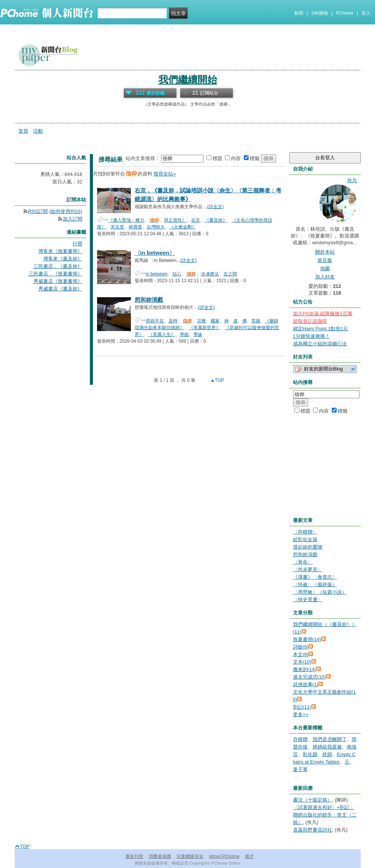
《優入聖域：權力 (126, 220)
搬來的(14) (305, 669)
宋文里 (117, 227)
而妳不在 (155, 321)
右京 (196, 220)
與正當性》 (175, 220)
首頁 (23, 131)
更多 (301, 715)
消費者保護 (160, 856)
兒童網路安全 (190, 856)
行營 (77, 244)
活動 (38, 131)
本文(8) (301, 654)
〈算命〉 (303, 562)
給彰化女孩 (305, 539)
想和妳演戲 (149, 300)
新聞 (299, 13)
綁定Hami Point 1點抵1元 (321, 329)
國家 (215, 321)
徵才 (249, 856)
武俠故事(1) (306, 684)
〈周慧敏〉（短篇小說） (320, 592)
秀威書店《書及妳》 (60, 289)
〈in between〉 (155, 253)
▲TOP (217, 380)
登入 (366, 13)
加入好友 (325, 277)
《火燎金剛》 (183, 227)
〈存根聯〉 (305, 532)
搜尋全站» (165, 174)
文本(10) (302, 662)
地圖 (325, 268)
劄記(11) (302, 707)
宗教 (202, 321)
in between (157, 274)
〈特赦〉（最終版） (315, 584)
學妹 (198, 334)
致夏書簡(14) (307, 639)
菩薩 (256, 321)
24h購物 (320, 13)
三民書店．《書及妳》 (58, 266)
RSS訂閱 (38, 211)
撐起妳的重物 (308, 547)
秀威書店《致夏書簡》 (58, 281)
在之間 (230, 274)
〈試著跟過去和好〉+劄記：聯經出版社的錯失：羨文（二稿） (325, 815)
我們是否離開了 (330, 739)
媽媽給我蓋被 (327, 747)
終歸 (327, 754)
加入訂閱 (73, 219)
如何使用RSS (66, 211)
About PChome (224, 856)
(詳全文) (216, 207)
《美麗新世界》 (205, 328)
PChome (345, 13)
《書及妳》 (216, 220)
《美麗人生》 (162, 334)
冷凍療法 (210, 274)
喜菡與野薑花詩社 (313, 830)
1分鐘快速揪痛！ (311, 336)
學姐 (184, 334)
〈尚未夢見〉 (308, 569)
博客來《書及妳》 (63, 259)
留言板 (325, 260)
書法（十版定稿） (313, 800)
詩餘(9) (301, 647)
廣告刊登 (134, 856)
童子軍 (300, 769)
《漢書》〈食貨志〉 (315, 577)
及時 (173, 321)
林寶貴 (135, 227)
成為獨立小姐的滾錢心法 (320, 344)
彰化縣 (310, 754)
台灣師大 (156, 227)
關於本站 (325, 252)
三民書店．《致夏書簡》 (55, 274)
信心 (177, 274)
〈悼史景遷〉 (308, 600)
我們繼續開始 (188, 80)
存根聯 (300, 739)
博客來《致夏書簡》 (60, 251)
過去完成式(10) (310, 677)
